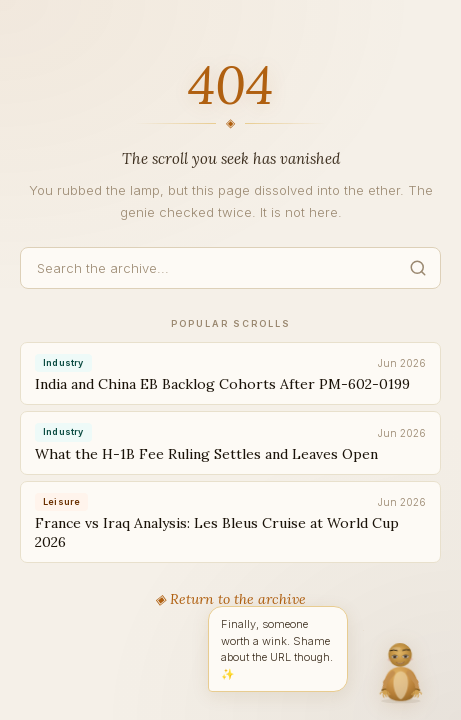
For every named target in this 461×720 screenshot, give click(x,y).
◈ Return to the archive (230, 599)
